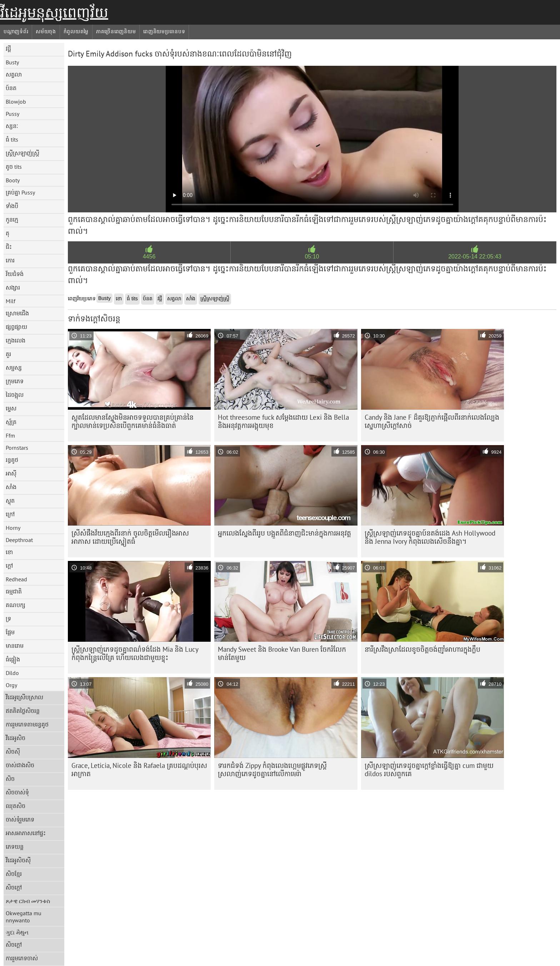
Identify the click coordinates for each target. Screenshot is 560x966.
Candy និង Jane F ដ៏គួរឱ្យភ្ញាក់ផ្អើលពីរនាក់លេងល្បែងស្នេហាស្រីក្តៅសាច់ (432, 421)
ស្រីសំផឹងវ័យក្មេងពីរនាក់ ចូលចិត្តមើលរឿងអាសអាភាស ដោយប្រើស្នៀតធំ (130, 537)
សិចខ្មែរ (14, 874)
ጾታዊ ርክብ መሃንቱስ (28, 901)
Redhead (16, 579)
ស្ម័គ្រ (11, 422)
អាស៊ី (11, 473)
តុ (7, 233)
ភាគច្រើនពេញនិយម (116, 31)
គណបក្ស (16, 605)
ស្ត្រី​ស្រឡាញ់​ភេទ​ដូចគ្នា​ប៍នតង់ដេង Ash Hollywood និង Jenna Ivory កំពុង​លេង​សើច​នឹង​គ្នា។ (430, 537)
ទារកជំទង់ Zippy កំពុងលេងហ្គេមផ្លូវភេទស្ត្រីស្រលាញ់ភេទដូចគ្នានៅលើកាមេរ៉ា (272, 770)
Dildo (12, 673)
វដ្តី (8, 49)
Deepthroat (19, 540)
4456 (149, 257)
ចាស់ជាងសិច (20, 765)
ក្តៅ (9, 566)
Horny (13, 528)
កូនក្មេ (12, 220)
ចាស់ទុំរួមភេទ (20, 819)
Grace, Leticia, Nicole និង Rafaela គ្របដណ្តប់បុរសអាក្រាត (139, 770)
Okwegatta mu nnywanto (24, 917)
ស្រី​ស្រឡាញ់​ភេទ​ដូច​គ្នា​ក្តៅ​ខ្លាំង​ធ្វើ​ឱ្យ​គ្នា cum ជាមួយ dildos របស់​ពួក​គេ (429, 770)
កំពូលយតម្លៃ (76, 31)
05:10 (312, 257)
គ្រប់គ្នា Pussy (20, 192)
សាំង (11, 487)
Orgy (11, 685)
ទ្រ (8, 618)
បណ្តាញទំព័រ (16, 31)
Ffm (10, 435)
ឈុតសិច (16, 806)
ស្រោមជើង (17, 313)
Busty (12, 62)
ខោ (9, 552)
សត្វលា (14, 74)
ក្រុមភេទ (15, 381)
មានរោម (15, 646)
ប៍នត (11, 88)
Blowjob (16, 102)
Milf (11, 301)
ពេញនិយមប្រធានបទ (164, 31)
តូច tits (14, 167)
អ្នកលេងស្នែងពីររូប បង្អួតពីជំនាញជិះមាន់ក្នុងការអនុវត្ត (284, 533)
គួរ (8, 354)
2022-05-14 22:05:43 (475, 257)
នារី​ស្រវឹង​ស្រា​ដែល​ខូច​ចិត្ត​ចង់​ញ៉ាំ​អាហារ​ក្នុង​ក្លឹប (422, 649)
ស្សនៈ (12, 126)
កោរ (10, 260)
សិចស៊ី (13, 751)
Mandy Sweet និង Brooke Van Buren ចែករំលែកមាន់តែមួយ (282, 653)
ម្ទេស (11, 408)
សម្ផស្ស (14, 368)
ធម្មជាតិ (14, 591)
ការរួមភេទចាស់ (22, 958)
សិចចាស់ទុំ (17, 792)
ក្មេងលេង (16, 340)
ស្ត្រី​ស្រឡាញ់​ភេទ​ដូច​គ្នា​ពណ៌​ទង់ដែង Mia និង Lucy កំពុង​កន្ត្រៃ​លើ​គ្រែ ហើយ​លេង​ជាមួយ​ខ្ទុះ (135, 653)
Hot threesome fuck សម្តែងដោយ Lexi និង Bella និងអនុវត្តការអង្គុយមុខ (283, 421)
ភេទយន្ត (15, 847)
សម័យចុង (46, 31)
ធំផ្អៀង (13, 659)
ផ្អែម (10, 632)
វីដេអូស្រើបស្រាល (24, 697)
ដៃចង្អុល (15, 395)
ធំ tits (12, 139)
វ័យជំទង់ (15, 274)
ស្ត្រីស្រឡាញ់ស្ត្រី (22, 153)
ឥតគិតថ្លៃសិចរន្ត (23, 711)
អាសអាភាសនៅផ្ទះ (26, 833)
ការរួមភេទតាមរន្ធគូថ (27, 724)
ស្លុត (10, 501)
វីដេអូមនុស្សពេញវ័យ (54, 13)
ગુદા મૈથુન (17, 932)
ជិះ (9, 247)
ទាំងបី (12, 206)
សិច (10, 779)
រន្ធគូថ (12, 460)
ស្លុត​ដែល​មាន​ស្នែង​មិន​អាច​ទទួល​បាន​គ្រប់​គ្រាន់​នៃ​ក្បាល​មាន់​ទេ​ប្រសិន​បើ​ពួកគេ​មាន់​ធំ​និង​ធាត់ (132, 421)
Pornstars (17, 448)
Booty (13, 180)
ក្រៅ (10, 514)
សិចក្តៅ (14, 887)
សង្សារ (13, 287)
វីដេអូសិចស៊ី (18, 860)
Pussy (12, 114)
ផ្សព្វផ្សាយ (16, 327)
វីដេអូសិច (16, 738)
